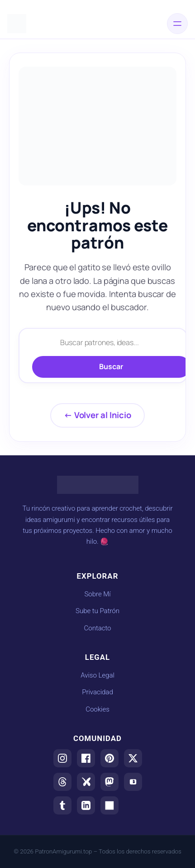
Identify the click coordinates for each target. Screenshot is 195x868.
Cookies (97, 709)
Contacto (97, 628)
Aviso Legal (97, 675)
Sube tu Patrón (97, 611)
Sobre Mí (97, 594)
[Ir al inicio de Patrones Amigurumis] (17, 24)
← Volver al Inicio (97, 415)
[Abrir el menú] (177, 24)
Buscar (111, 366)
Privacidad (97, 692)
